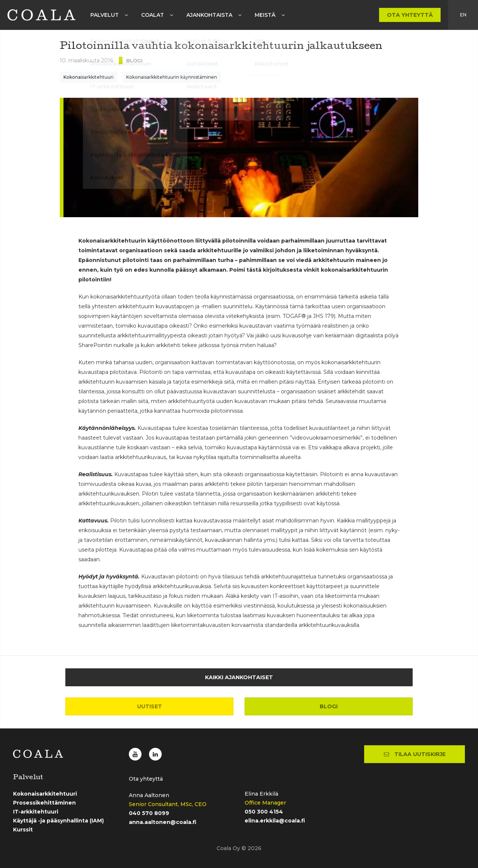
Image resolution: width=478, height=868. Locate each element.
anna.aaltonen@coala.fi (163, 822)
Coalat (153, 15)
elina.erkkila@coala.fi (275, 821)
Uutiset (150, 706)
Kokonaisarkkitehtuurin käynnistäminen (172, 77)
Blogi (329, 706)
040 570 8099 (149, 813)
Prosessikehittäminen (44, 803)
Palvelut (105, 15)
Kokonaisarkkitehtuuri (89, 77)
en (463, 15)
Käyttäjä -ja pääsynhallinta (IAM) (58, 821)
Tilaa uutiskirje (415, 754)
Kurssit (23, 830)
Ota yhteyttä (410, 15)
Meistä (265, 15)
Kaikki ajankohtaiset (239, 677)
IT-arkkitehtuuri (36, 812)
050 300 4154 (264, 812)
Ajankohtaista (209, 15)
